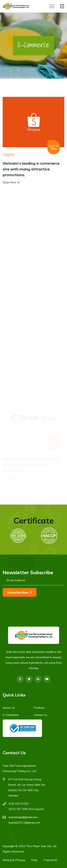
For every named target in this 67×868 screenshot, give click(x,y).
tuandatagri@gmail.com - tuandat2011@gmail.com (24, 820)
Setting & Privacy (14, 860)
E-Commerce (11, 715)
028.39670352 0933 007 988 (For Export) (26, 806)
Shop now (11, 183)
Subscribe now (20, 592)
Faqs (34, 860)
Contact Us (40, 715)
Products (39, 708)
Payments (50, 860)
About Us (9, 708)
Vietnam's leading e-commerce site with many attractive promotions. (31, 169)
